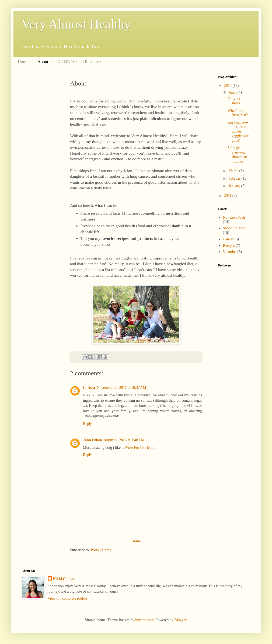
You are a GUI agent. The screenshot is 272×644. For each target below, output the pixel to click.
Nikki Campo (64, 579)
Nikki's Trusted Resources (80, 62)
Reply (87, 424)
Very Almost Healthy (76, 24)
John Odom (92, 440)
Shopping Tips (234, 228)
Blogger (180, 620)
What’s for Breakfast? (238, 113)
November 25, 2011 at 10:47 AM (121, 388)
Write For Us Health (140, 448)
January (235, 186)
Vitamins (230, 252)
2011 (228, 196)
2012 (228, 86)
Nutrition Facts (234, 217)
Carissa (89, 388)
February (236, 178)
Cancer (228, 239)
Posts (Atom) (101, 550)
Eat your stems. (234, 101)
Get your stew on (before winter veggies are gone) (238, 131)
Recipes (229, 246)
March (234, 171)
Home (23, 62)
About (43, 62)
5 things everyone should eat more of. (237, 154)
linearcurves (144, 620)
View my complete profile (67, 598)
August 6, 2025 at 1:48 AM (124, 440)
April (233, 92)
